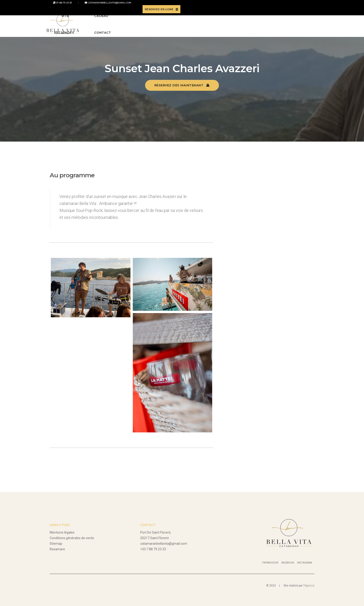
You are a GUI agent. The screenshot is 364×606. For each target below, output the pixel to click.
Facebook (288, 563)
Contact (264, 23)
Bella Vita (123, 23)
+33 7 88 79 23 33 (153, 549)
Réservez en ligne (294, 6)
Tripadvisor (270, 563)
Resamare (57, 549)
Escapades (151, 23)
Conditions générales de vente (72, 538)
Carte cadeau (233, 23)
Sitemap (56, 544)
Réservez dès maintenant (182, 85)
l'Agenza (309, 586)
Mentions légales (62, 532)
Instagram (305, 563)
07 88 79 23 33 (59, 6)
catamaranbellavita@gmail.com (98, 6)
